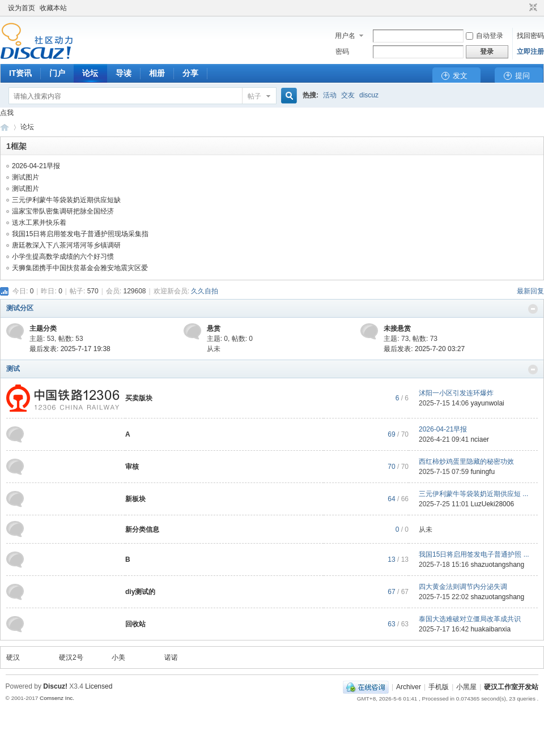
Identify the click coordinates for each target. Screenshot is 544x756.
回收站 (135, 624)
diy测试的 (140, 592)
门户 (57, 73)
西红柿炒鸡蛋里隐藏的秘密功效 (466, 462)
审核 (132, 467)
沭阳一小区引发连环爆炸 (456, 393)
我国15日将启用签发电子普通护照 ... (474, 554)
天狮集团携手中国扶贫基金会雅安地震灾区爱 (80, 268)
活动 (330, 95)
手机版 (439, 687)
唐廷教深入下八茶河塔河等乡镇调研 (66, 245)
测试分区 (20, 308)
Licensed (99, 686)
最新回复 (530, 291)
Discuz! (55, 686)
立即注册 (530, 52)
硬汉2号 (71, 657)
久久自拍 (205, 291)
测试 (13, 369)
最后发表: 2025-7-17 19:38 (70, 349)
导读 (124, 73)
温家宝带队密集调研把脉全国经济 (63, 211)
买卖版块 (139, 398)
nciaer (480, 439)
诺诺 (171, 657)
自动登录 (484, 36)
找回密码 (530, 36)
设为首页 (22, 8)
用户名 (345, 36)
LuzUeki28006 (492, 504)
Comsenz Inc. (57, 698)
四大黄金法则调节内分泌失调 (463, 587)
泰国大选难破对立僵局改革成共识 (470, 619)
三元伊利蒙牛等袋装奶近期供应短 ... (473, 494)
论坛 (90, 73)
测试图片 (25, 177)
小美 (118, 657)
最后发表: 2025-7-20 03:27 (424, 349)
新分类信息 (142, 529)
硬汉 (13, 657)
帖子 (254, 96)
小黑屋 (466, 687)
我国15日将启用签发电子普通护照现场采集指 (80, 234)
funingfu (483, 472)
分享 (190, 73)
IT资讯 (20, 73)
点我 (7, 113)
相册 (157, 73)
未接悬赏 (397, 328)
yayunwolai (487, 403)
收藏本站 (53, 8)
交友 (348, 95)
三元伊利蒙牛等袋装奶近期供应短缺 (66, 200)
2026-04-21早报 (36, 166)
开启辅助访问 (522, 8)
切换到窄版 (532, 8)
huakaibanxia (490, 629)
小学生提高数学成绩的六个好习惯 (63, 257)
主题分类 (43, 328)
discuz (369, 95)
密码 (342, 52)
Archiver (409, 687)
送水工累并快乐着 (39, 223)
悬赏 (214, 328)
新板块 (135, 499)
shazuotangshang (497, 565)
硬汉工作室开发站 (5, 127)
